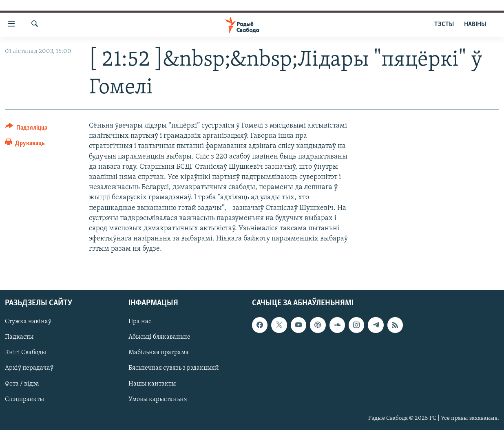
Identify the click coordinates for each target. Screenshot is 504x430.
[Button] (26, 129)
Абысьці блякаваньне (159, 337)
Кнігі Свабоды (25, 353)
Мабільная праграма (159, 353)
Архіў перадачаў (29, 368)
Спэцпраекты (24, 399)
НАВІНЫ (475, 24)
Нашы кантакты (152, 384)
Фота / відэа (22, 384)
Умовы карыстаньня (158, 399)
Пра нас (140, 322)
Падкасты (19, 337)
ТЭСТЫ (444, 24)
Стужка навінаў (28, 322)
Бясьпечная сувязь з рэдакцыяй (174, 368)
